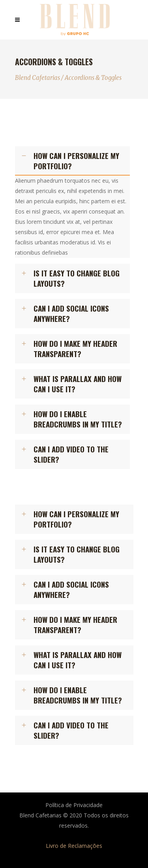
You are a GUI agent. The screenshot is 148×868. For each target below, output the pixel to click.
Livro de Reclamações (74, 846)
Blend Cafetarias (37, 78)
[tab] (73, 161)
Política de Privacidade (74, 805)
